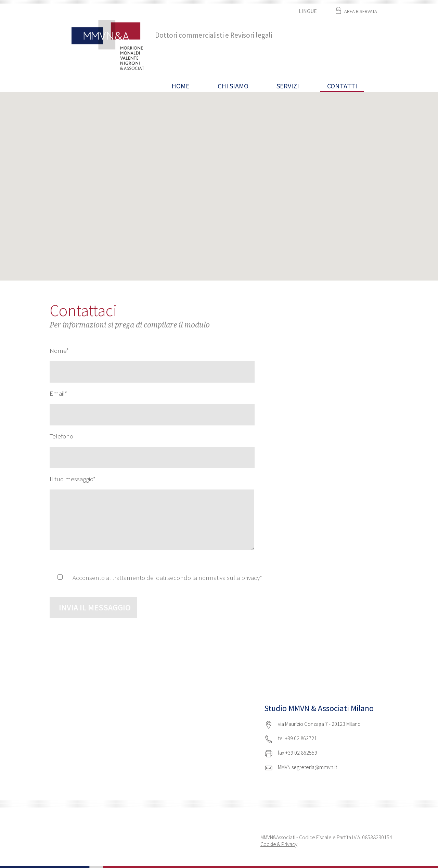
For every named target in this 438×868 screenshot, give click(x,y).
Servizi (288, 86)
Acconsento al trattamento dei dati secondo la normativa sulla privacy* (167, 578)
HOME (181, 86)
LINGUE (308, 11)
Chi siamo (233, 86)
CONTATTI (342, 86)
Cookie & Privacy (279, 844)
